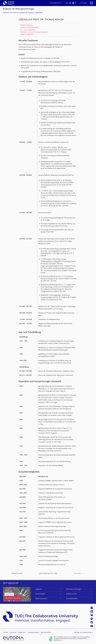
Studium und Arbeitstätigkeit (30, 28)
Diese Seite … (78, 573)
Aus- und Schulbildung (28, 30)
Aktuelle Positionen (26, 25)
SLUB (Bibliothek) (72, 599)
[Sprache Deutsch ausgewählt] (75, 3)
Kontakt (5, 632)
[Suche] (84, 3)
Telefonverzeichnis (41, 599)
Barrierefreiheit (46, 632)
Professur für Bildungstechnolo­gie (19, 9)
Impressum (13, 632)
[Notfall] (67, 3)
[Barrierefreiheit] (70, 3)
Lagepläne (39, 589)
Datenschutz (22, 632)
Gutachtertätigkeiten (27, 34)
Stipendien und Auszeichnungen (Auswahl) (34, 32)
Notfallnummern (71, 594)
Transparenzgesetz (33, 632)
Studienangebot (40, 594)
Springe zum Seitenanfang (83, 632)
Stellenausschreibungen (74, 589)
